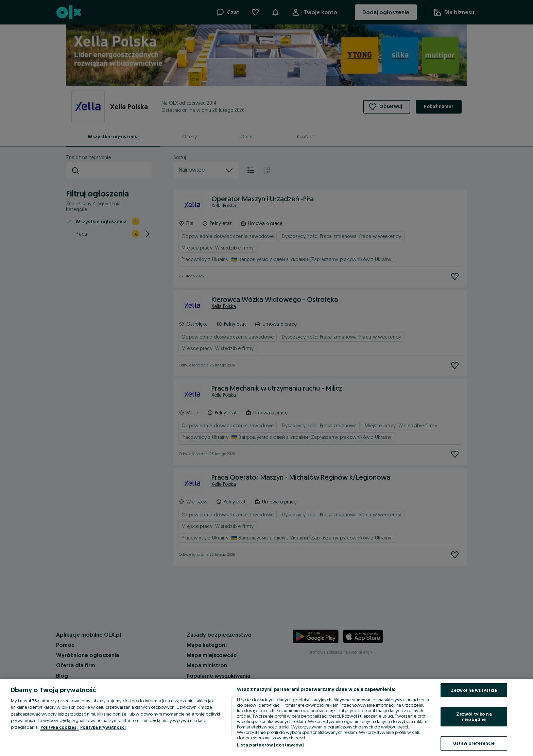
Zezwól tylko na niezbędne (474, 717)
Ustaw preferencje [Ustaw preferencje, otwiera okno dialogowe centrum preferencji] (474, 743)
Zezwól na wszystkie (474, 690)
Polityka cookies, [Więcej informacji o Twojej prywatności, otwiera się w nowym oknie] (59, 727)
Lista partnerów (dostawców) (270, 745)
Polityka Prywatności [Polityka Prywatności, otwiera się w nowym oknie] (103, 727)
